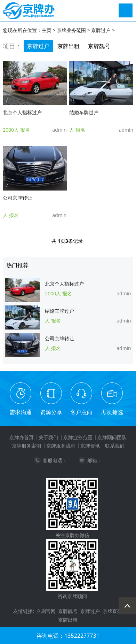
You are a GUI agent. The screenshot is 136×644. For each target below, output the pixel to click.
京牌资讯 (90, 446)
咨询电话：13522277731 (68, 636)
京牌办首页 (22, 437)
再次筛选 (112, 412)
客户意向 (81, 412)
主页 (47, 30)
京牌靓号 (99, 46)
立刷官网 (46, 611)
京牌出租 (69, 46)
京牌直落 (112, 611)
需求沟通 (21, 412)
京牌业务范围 (71, 30)
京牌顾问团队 (112, 437)
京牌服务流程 (61, 446)
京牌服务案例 (26, 446)
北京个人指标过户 (22, 112)
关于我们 (48, 437)
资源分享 (51, 412)
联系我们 (115, 446)
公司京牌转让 (17, 198)
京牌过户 (101, 30)
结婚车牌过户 (84, 112)
